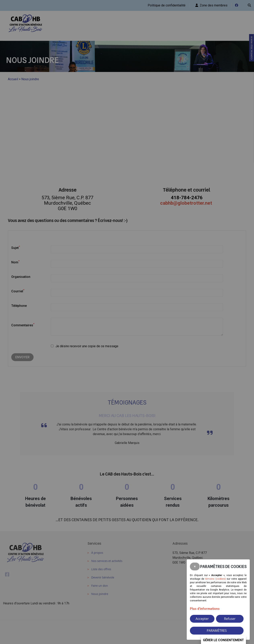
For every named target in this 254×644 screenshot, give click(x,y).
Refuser (230, 619)
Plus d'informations (205, 609)
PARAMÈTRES (217, 631)
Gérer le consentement (223, 640)
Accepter (202, 619)
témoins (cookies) (216, 579)
